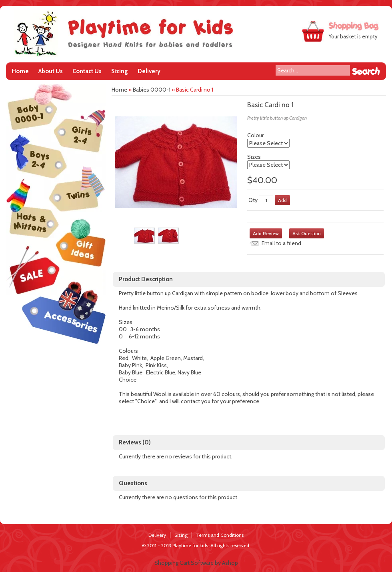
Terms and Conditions (220, 535)
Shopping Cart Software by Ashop (196, 563)
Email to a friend (281, 243)
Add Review (266, 233)
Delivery (149, 71)
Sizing (120, 71)
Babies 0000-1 (152, 90)
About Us (51, 71)
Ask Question (307, 233)
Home (20, 71)
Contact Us (87, 71)
